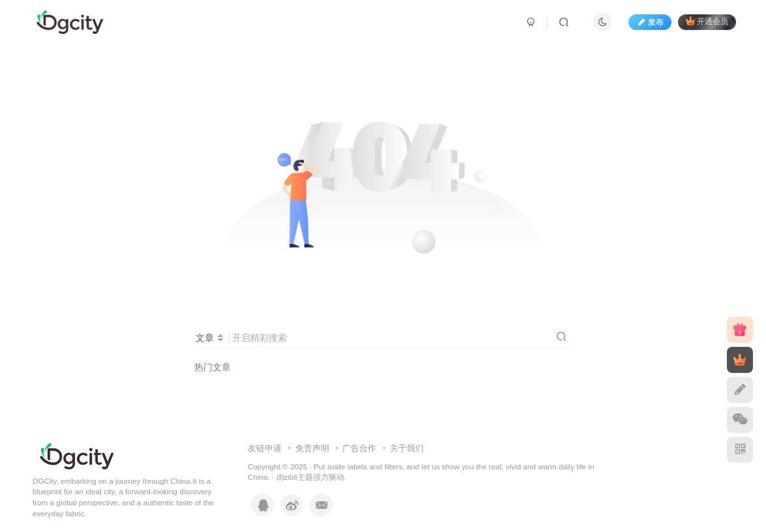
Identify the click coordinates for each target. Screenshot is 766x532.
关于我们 (407, 448)
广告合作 (359, 448)
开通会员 (707, 21)
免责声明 (312, 448)
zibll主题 (299, 477)
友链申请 (265, 448)
